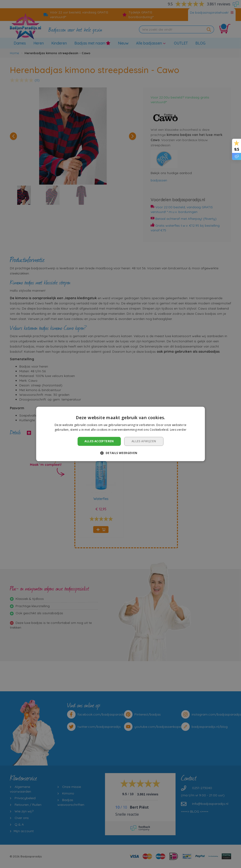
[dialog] (120, 434)
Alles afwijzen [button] (144, 441)
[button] (120, 453)
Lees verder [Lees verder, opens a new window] (178, 430)
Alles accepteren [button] (99, 441)
